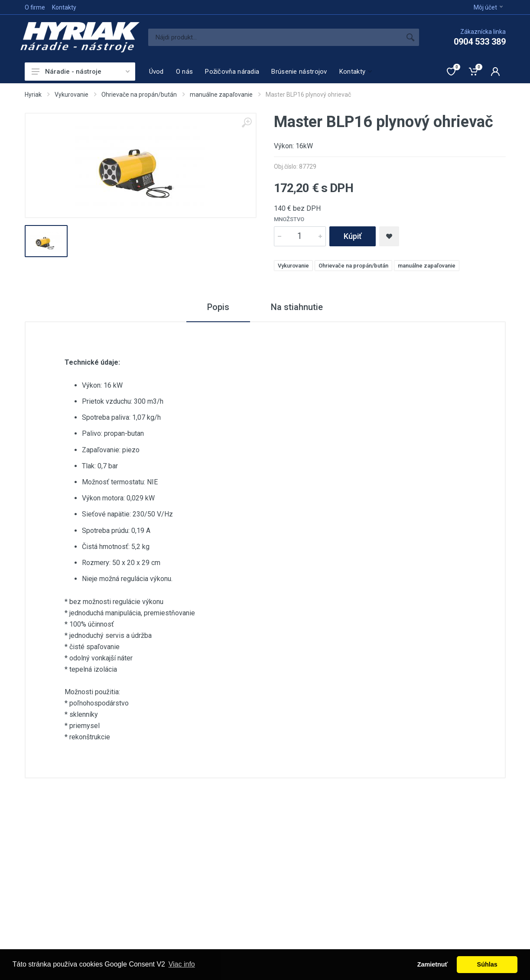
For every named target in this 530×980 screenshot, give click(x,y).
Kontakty (64, 7)
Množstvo (289, 219)
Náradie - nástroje (81, 72)
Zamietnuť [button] (433, 964)
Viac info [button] (182, 964)
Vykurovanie (72, 95)
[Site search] (275, 37)
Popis (218, 307)
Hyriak (33, 95)
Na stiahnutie (297, 307)
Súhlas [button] (487, 964)
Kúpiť (353, 236)
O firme (35, 7)
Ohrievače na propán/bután (139, 95)
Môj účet (488, 7)
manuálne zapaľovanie (221, 95)
